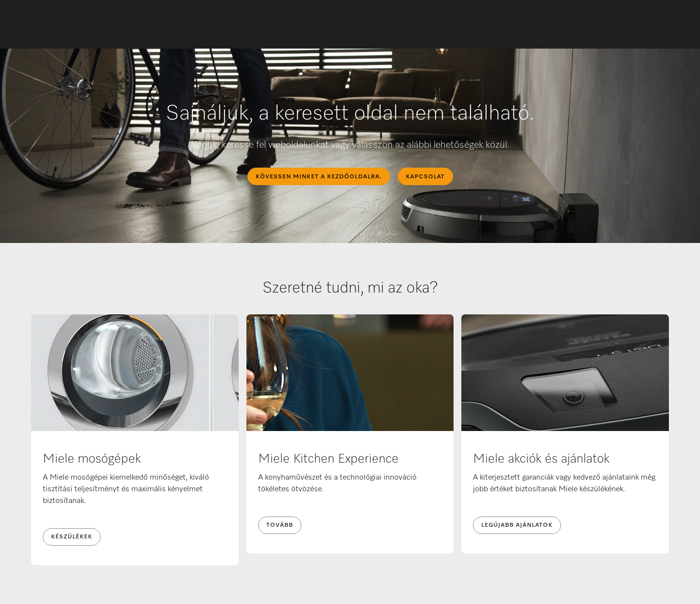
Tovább (280, 525)
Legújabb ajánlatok (517, 525)
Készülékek (72, 537)
